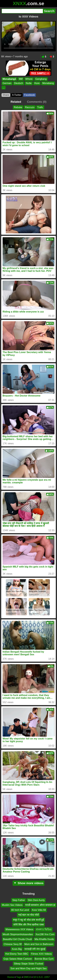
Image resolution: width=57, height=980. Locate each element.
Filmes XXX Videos (41, 954)
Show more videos (28, 883)
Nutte (29, 83)
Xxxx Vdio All (39, 910)
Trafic (40, 107)
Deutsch (19, 83)
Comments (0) (37, 102)
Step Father (19, 900)
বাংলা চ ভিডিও (44, 930)
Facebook (29, 95)
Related (16, 102)
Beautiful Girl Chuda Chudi (17, 939)
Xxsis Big (17, 949)
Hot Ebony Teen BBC (17, 954)
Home (11, 977)
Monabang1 (9, 79)
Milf (21, 79)
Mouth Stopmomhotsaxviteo (18, 934)
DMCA (27, 977)
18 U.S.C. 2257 (41, 977)
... (4, 88)
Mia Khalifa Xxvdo (44, 939)
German (7, 83)
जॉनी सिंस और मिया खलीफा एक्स (28, 925)
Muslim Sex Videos (12, 905)
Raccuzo (30, 107)
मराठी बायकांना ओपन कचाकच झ (40, 905)
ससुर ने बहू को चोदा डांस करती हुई (28, 920)
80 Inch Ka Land (20, 910)
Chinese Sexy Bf (13, 944)
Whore (29, 79)
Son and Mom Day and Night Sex (28, 969)
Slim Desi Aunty (36, 900)
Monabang (48, 83)
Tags (19, 977)
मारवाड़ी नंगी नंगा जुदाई (35, 949)
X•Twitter (17, 95)
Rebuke (18, 107)
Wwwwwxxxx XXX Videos (19, 930)
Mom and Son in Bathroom (39, 944)
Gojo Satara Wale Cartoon (18, 959)
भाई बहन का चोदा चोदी (29, 915)
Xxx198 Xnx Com (45, 934)
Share (6, 95)
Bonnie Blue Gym (44, 959)
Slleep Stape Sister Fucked (28, 964)
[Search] (22, 11)
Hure (37, 83)
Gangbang (41, 79)
